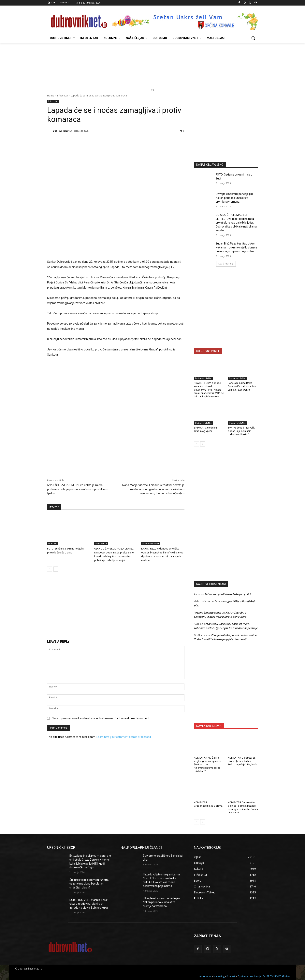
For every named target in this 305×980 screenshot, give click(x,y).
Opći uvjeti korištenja (249, 976)
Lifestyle (52, 544)
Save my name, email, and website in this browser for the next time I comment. (101, 718)
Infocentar (62, 96)
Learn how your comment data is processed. (124, 737)
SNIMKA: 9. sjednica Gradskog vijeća (205, 429)
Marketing (219, 976)
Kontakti (231, 976)
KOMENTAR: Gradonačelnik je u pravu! (208, 804)
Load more (226, 264)
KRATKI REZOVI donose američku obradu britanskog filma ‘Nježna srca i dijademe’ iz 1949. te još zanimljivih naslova (209, 390)
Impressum (205, 976)
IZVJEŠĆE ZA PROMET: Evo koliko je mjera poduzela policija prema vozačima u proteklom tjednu (77, 489)
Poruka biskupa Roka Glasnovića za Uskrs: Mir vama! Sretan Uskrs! (242, 386)
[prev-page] (50, 569)
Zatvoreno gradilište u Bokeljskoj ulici (228, 594)
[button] (253, 38)
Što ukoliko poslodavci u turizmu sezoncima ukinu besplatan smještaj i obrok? (89, 884)
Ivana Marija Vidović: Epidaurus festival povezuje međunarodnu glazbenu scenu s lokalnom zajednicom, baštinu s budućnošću (153, 489)
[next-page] (56, 569)
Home (51, 96)
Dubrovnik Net (61, 131)
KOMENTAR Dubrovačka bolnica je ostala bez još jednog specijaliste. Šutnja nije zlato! (243, 807)
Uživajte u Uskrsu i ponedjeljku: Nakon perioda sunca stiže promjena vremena (234, 198)
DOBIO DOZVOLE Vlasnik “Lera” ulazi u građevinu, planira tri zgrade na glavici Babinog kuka (89, 904)
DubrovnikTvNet (151, 544)
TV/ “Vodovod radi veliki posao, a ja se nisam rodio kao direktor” (242, 431)
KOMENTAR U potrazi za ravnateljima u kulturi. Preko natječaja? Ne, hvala (243, 761)
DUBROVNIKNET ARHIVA (276, 976)
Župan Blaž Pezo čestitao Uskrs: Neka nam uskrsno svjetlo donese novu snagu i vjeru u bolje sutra (236, 247)
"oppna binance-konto (208, 613)
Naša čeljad (101, 544)
